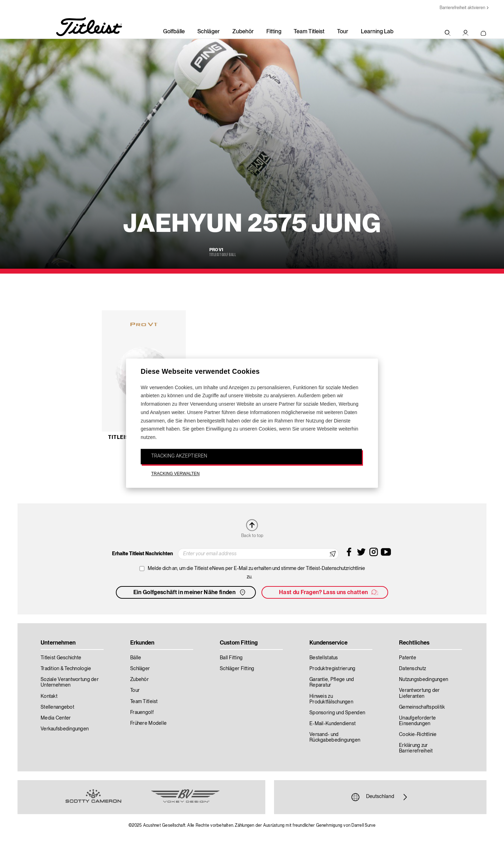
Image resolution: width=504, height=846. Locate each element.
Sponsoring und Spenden (337, 713)
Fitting (274, 32)
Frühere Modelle (148, 723)
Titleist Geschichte (61, 658)
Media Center (56, 718)
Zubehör (243, 32)
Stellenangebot (57, 707)
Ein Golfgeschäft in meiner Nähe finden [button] (190, 592)
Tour (343, 32)
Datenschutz (412, 669)
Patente (408, 658)
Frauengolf (142, 713)
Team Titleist (309, 32)
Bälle (136, 658)
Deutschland (380, 797)
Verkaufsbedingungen (65, 729)
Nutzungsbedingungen (423, 680)
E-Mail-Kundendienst (332, 724)
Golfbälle (174, 32)
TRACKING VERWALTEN (175, 474)
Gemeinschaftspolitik (422, 707)
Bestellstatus (324, 658)
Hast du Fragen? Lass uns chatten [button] (329, 592)
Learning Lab (377, 32)
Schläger (209, 32)
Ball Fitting (231, 658)
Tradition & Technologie (66, 669)
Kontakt (49, 696)
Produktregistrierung (332, 669)
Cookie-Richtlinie (418, 735)
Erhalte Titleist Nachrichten (142, 554)
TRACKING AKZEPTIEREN (179, 456)
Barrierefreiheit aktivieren (462, 8)
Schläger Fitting (237, 669)
